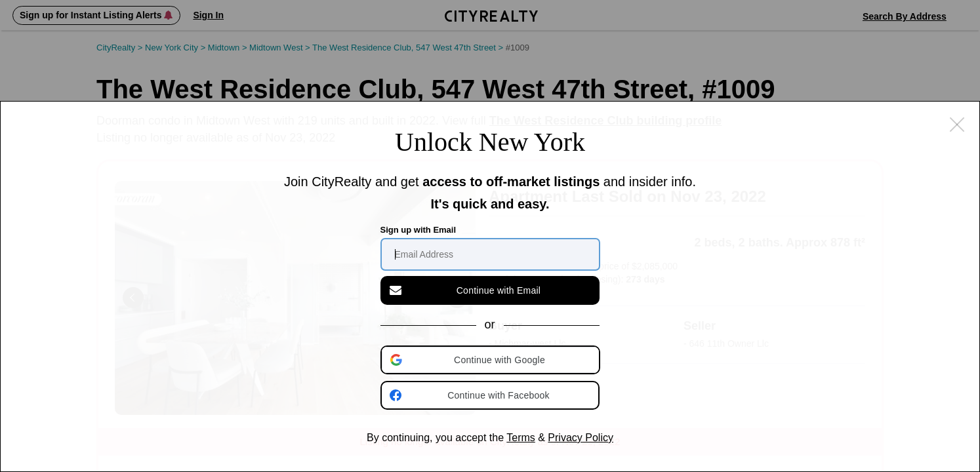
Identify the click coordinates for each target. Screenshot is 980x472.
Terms (521, 438)
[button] (491, 360)
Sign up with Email (419, 230)
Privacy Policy (581, 438)
